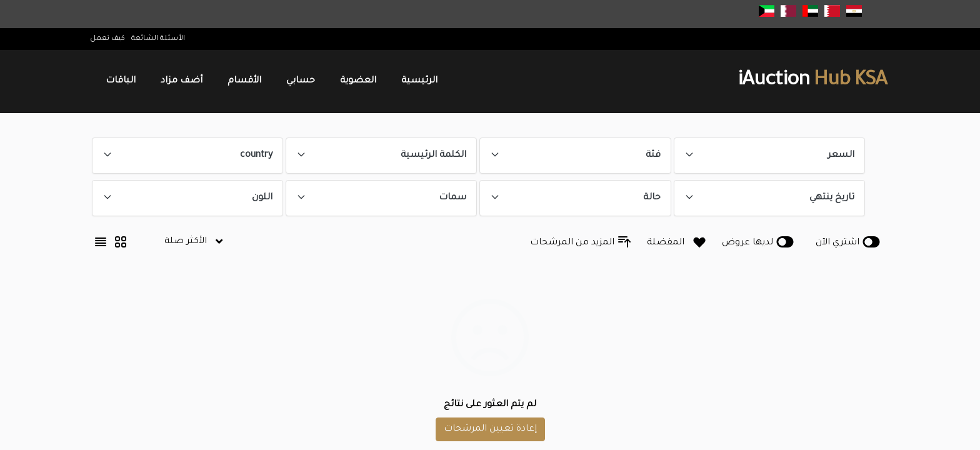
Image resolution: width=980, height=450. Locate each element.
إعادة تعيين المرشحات (490, 429)
